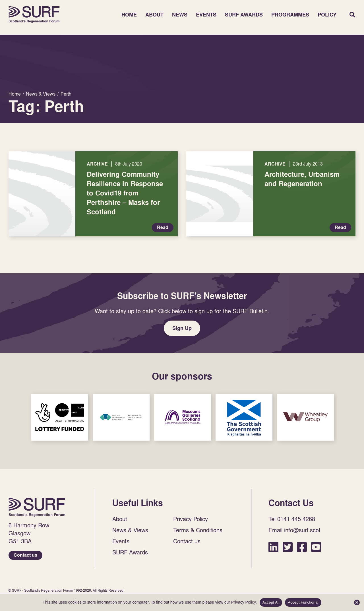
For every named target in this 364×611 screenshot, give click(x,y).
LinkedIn (273, 547)
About (154, 15)
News (180, 15)
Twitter (288, 547)
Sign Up (182, 328)
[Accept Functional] (357, 602)
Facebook (302, 547)
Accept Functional (303, 602)
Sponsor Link (60, 417)
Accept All (271, 602)
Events (206, 15)
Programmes (290, 15)
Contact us (25, 555)
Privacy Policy (191, 519)
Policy (327, 15)
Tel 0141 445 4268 (292, 519)
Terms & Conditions (198, 530)
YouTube (316, 547)
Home (34, 15)
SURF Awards (244, 15)
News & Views (130, 530)
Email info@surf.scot (294, 530)
